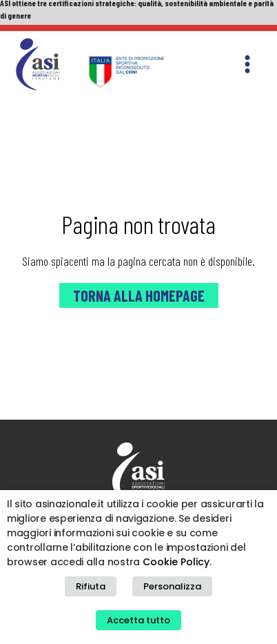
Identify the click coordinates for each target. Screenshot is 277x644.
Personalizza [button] (172, 586)
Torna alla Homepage (139, 295)
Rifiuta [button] (91, 586)
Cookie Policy (176, 562)
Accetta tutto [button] (138, 620)
